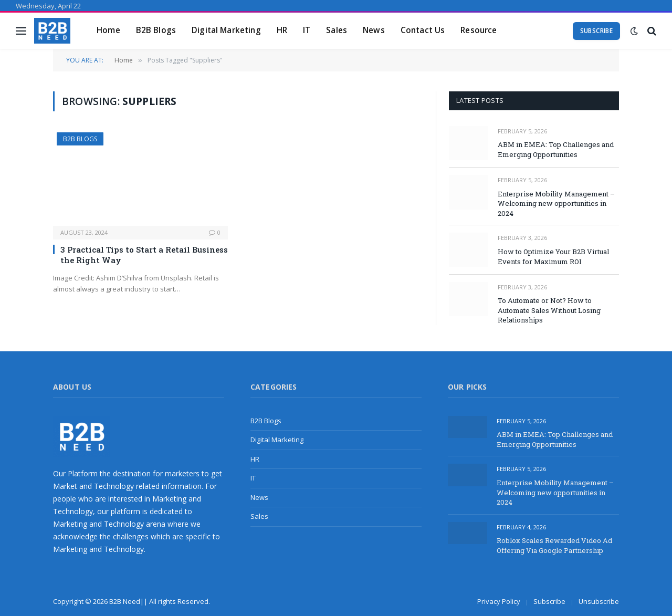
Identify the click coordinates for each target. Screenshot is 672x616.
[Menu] (21, 31)
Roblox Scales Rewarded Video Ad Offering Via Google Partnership (554, 545)
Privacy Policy (499, 601)
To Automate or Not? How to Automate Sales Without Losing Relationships (549, 310)
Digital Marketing (226, 30)
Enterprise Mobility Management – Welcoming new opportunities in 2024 (556, 203)
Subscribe (596, 31)
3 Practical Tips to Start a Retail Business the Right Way (144, 255)
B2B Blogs (156, 30)
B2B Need (125, 601)
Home (108, 30)
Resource (479, 30)
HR (282, 30)
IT (307, 30)
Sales (337, 30)
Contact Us (423, 30)
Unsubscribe (599, 601)
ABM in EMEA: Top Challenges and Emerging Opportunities (556, 149)
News (374, 30)
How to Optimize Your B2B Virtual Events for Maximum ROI (553, 257)
